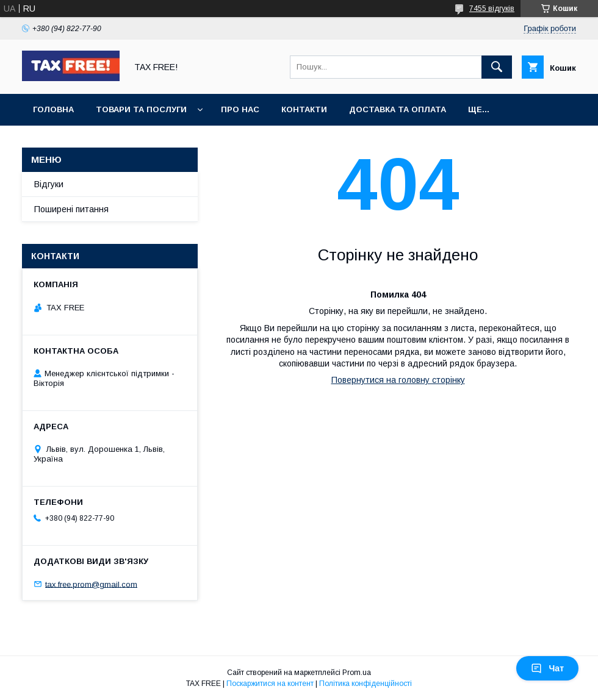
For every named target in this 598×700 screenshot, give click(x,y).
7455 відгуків (492, 9)
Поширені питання (71, 209)
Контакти (304, 109)
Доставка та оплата (398, 109)
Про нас (240, 109)
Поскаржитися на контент (270, 684)
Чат (547, 668)
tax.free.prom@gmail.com (91, 584)
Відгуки (49, 184)
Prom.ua (357, 673)
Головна (53, 109)
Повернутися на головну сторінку (398, 380)
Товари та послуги (141, 109)
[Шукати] (497, 67)
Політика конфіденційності (366, 684)
